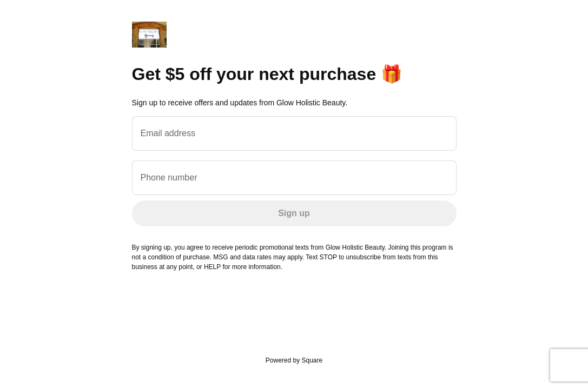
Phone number (169, 177)
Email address (168, 133)
